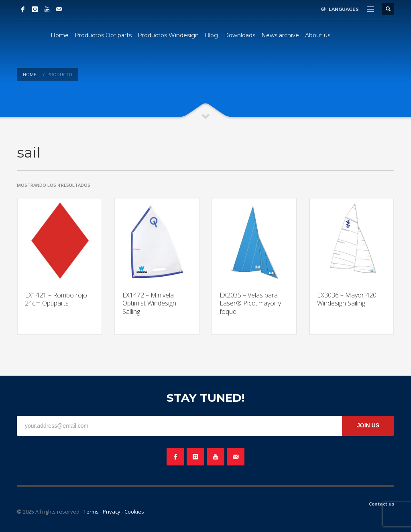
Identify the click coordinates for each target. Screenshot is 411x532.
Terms (91, 512)
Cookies (134, 512)
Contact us (381, 504)
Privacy (112, 512)
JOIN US (368, 425)
